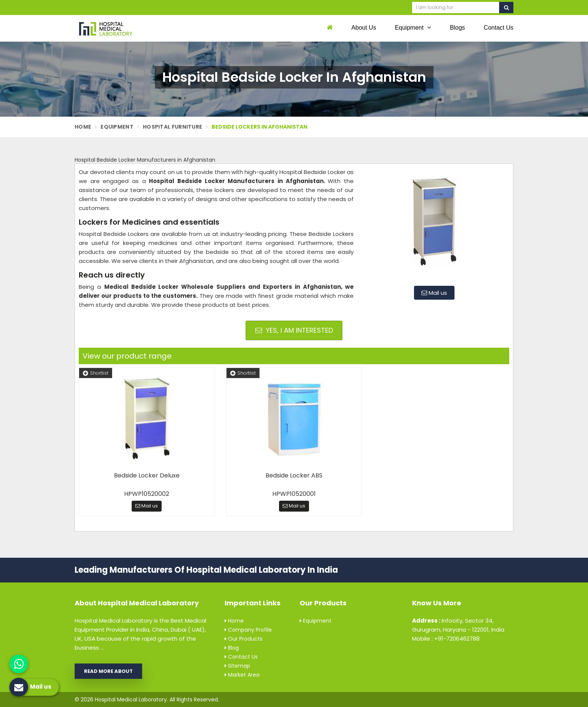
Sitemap (237, 666)
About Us (364, 28)
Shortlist (96, 373)
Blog (232, 648)
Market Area (242, 675)
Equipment (413, 27)
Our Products (244, 639)
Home (83, 127)
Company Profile (248, 630)
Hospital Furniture (172, 127)
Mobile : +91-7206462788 (446, 639)
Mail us (434, 293)
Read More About (108, 671)
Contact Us (499, 28)
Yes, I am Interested (294, 330)
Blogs (457, 28)
